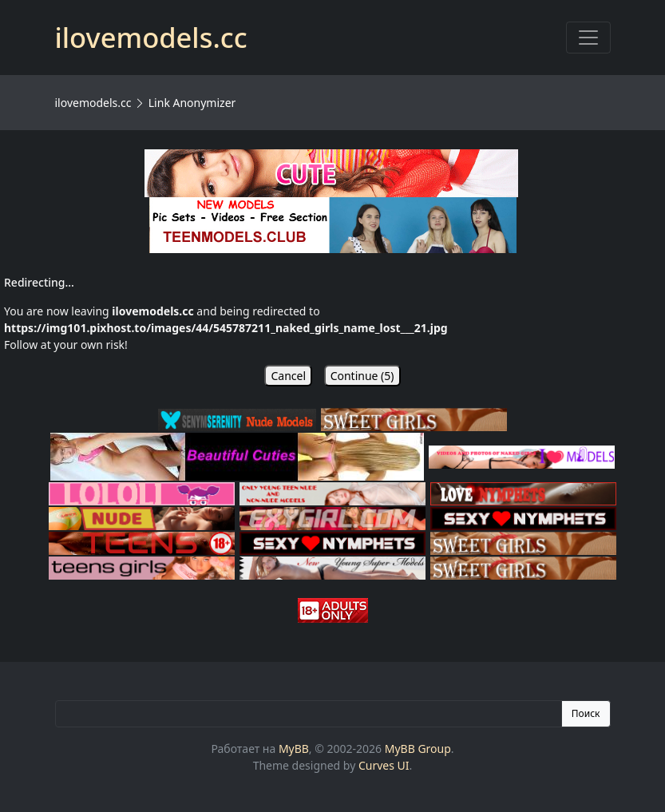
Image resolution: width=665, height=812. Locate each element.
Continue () (362, 376)
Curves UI (384, 765)
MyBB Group (418, 749)
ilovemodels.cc (93, 103)
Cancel (288, 376)
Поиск (586, 713)
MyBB (294, 749)
